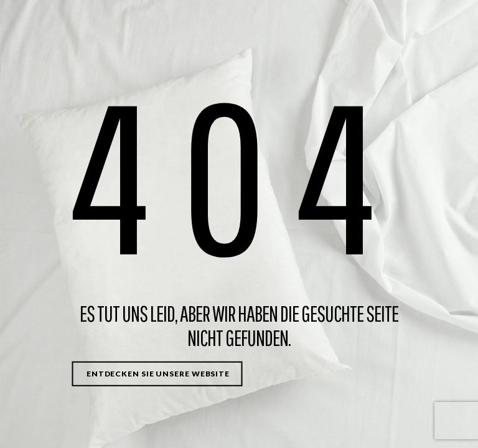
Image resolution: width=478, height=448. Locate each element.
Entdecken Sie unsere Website (158, 374)
